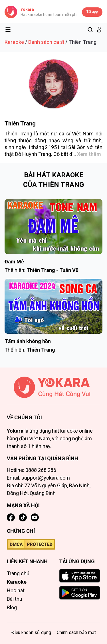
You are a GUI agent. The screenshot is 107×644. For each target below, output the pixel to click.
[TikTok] (23, 517)
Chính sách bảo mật (76, 632)
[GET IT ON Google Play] (80, 593)
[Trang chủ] (53, 391)
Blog (12, 607)
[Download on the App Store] (80, 576)
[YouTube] (35, 517)
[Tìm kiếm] (90, 30)
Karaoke (14, 42)
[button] (99, 30)
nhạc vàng (61, 140)
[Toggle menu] (8, 30)
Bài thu (15, 599)
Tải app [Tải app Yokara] (92, 12)
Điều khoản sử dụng (31, 632)
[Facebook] (11, 517)
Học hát (16, 590)
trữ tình (93, 140)
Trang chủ (18, 573)
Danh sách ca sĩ (46, 42)
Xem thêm (89, 154)
